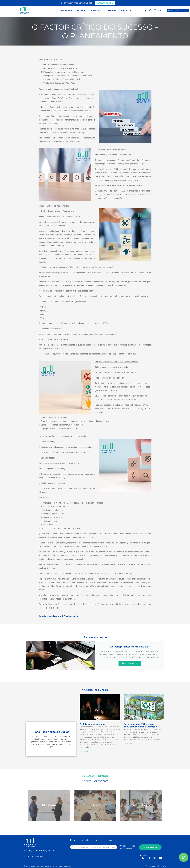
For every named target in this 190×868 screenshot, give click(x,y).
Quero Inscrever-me (130, 663)
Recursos (81, 10)
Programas (97, 10)
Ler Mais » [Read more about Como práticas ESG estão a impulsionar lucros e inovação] (128, 744)
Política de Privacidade (34, 857)
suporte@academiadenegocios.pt (39, 850)
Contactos (126, 10)
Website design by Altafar (156, 866)
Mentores (112, 10)
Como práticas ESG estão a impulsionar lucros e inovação (140, 725)
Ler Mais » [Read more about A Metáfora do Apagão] (84, 751)
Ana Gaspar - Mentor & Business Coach (60, 616)
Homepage (66, 10)
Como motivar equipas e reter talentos (75, 3)
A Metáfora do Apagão (92, 724)
